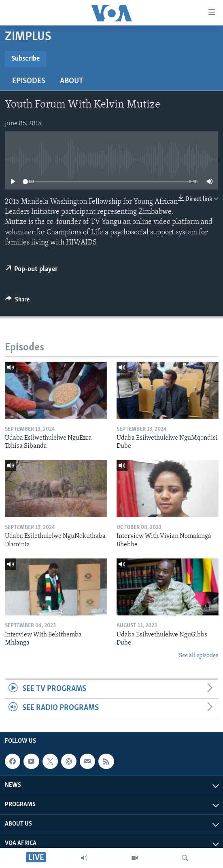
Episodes (29, 81)
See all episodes (199, 656)
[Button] (17, 301)
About (72, 81)
